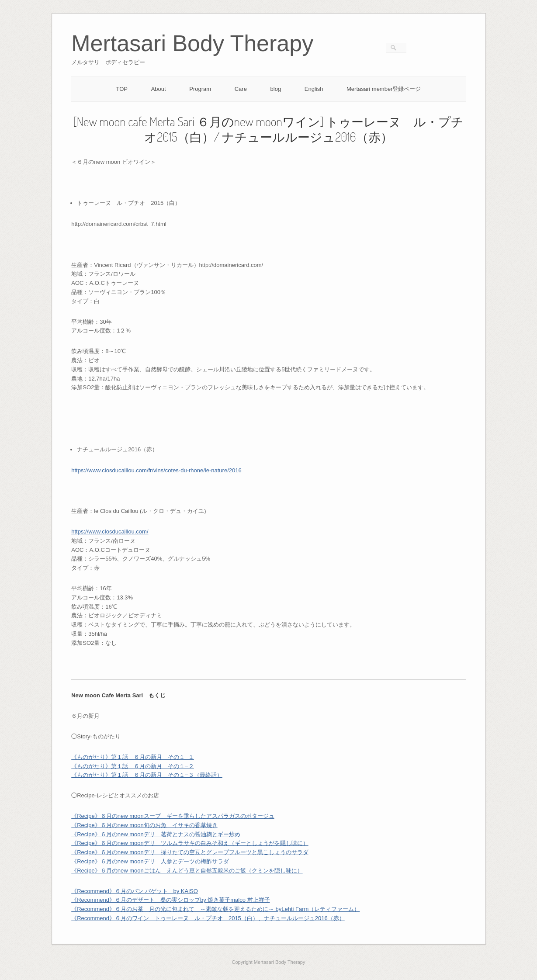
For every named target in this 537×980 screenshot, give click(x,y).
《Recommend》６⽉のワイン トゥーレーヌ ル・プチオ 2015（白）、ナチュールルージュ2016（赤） (208, 918)
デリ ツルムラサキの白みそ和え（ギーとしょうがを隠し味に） (226, 843)
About (159, 89)
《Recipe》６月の (107, 834)
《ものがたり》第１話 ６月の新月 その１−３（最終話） (147, 775)
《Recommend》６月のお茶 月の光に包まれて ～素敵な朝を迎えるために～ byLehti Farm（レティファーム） (215, 909)
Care (241, 89)
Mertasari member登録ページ (384, 89)
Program (200, 89)
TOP (122, 89)
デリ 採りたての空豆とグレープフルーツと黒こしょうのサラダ (226, 852)
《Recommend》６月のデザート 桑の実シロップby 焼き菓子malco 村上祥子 (170, 900)
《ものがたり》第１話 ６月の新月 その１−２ (133, 766)
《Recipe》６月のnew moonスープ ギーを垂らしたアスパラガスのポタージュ (173, 816)
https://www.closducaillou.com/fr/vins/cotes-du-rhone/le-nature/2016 (156, 470)
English (314, 89)
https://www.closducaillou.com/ (110, 532)
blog (276, 89)
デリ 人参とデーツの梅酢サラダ (186, 861)
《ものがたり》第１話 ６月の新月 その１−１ (133, 757)
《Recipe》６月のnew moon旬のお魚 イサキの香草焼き (144, 825)
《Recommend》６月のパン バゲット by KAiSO (135, 891)
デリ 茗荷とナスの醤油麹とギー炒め (192, 834)
